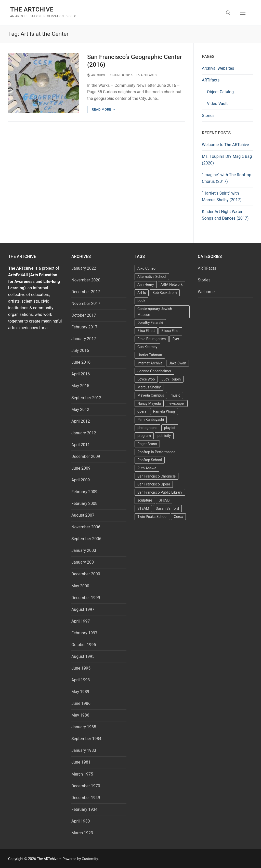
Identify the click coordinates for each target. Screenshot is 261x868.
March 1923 (82, 833)
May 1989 (80, 692)
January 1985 (84, 727)
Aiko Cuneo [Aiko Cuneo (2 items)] (146, 268)
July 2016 (80, 350)
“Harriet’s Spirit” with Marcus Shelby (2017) (222, 197)
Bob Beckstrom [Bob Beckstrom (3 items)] (165, 293)
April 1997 (81, 621)
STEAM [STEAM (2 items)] (143, 508)
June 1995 (81, 668)
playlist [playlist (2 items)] (170, 428)
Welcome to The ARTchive (225, 145)
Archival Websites (218, 68)
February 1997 (84, 633)
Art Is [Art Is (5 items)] (142, 293)
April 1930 (81, 821)
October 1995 (84, 645)
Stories (208, 116)
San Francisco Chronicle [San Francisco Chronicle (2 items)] (156, 476)
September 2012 (86, 398)
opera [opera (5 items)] (142, 411)
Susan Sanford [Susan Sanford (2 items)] (167, 508)
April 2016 (81, 374)
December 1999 (86, 598)
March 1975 (82, 774)
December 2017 (86, 292)
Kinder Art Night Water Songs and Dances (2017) (225, 215)
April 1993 (81, 680)
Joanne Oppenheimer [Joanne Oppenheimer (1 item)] (154, 371)
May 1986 (80, 715)
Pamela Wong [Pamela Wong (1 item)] (164, 411)
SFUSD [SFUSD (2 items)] (164, 500)
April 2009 (81, 480)
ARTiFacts (147, 75)
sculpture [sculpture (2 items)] (145, 500)
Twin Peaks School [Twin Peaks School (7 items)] (152, 517)
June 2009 (81, 468)
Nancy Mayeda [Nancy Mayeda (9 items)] (149, 403)
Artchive (96, 75)
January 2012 (84, 433)
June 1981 (81, 762)
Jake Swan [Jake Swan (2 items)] (178, 363)
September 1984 (86, 739)
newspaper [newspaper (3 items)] (176, 403)
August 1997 (83, 609)
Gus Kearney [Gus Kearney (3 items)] (147, 347)
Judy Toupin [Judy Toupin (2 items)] (171, 379)
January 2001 (84, 562)
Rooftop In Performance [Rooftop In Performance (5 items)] (156, 452)
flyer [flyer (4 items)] (176, 339)
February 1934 (84, 809)
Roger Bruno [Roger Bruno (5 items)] (147, 444)
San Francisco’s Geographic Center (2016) (135, 61)
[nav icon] (243, 13)
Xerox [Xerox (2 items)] (178, 517)
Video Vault (217, 104)
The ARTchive (32, 9)
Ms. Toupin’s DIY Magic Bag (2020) (227, 160)
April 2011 (81, 445)
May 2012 (80, 409)
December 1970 (86, 786)
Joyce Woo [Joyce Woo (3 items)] (146, 379)
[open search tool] (228, 13)
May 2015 (80, 386)
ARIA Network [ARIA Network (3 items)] (172, 284)
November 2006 (86, 527)
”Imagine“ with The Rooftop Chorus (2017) (227, 178)
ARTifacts (211, 80)
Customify (90, 859)
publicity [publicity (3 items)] (164, 436)
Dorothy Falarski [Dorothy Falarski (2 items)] (150, 323)
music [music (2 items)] (175, 395)
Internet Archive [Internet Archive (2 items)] (150, 363)
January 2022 (84, 268)
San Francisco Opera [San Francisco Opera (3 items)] (154, 484)
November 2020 (86, 280)
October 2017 (84, 315)
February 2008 (84, 503)
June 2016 (81, 362)
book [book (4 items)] (141, 301)
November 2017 (86, 304)
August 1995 (83, 656)
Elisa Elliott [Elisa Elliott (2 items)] (146, 331)
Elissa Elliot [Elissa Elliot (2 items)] (170, 331)
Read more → (104, 109)
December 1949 (86, 798)
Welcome (206, 292)
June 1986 (81, 703)
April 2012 (81, 421)
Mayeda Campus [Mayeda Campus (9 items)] (151, 395)
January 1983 (84, 750)
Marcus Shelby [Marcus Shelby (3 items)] (149, 387)
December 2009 (86, 456)
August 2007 (83, 515)
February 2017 (84, 327)
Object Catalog (220, 92)
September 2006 (86, 539)
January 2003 (84, 550)
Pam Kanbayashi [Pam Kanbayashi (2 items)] (151, 420)
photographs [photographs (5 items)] (147, 428)
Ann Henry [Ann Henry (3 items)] (146, 284)
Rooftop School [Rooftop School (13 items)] (150, 460)
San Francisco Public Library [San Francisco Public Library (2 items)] (160, 492)
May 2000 (80, 586)
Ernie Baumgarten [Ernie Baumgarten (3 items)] (152, 339)
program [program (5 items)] (144, 436)
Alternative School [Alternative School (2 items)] (152, 277)
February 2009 (84, 492)
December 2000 (86, 574)
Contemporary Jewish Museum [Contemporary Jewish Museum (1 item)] (155, 312)
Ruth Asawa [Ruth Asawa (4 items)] (147, 468)
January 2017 (84, 339)
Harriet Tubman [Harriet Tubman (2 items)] (150, 355)
